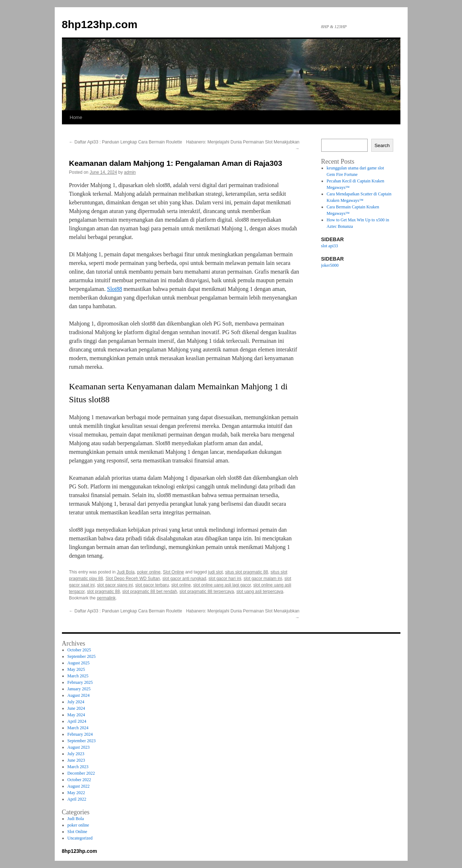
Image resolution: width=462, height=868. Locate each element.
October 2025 (79, 650)
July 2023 (76, 754)
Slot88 (115, 289)
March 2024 (78, 728)
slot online (181, 585)
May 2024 (76, 715)
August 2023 (79, 747)
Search (382, 145)
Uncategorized (80, 838)
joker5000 (330, 265)
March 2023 (78, 767)
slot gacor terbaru (152, 585)
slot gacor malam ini (263, 579)
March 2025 (78, 676)
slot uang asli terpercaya (260, 592)
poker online (149, 572)
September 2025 (81, 656)
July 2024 (76, 702)
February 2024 (80, 734)
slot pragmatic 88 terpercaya (207, 592)
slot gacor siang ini (115, 585)
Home (76, 117)
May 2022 (76, 793)
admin (130, 172)
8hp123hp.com (100, 24)
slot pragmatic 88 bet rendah (150, 592)
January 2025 (79, 689)
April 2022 (77, 799)
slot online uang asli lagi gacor (222, 585)
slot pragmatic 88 (104, 592)
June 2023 (76, 760)
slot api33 (330, 246)
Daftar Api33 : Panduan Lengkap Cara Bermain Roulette (126, 142)
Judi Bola (125, 572)
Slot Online (173, 572)
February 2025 (80, 682)
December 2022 (81, 773)
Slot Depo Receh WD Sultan (133, 579)
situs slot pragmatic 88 (246, 572)
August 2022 (79, 786)
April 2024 (77, 721)
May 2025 (76, 669)
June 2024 (76, 708)
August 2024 (79, 695)
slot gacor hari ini (225, 579)
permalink (106, 598)
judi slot (216, 572)
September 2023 (81, 741)
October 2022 (79, 780)
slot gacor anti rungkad (184, 579)
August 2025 (79, 663)
